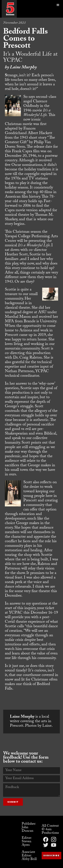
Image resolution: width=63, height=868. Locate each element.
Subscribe (51, 855)
